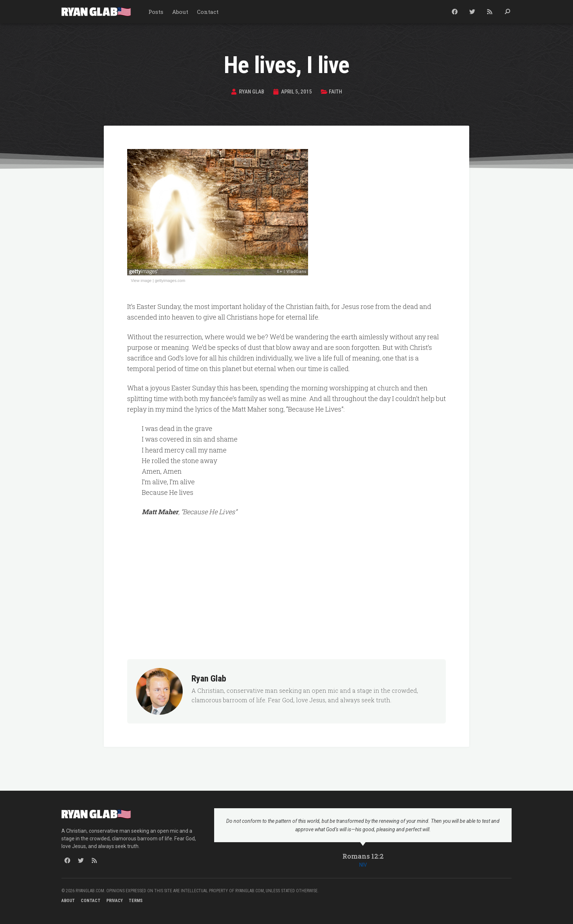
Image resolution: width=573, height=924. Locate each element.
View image (141, 280)
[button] (507, 12)
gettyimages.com (170, 280)
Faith (338, 91)
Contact (208, 12)
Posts (156, 12)
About (180, 12)
